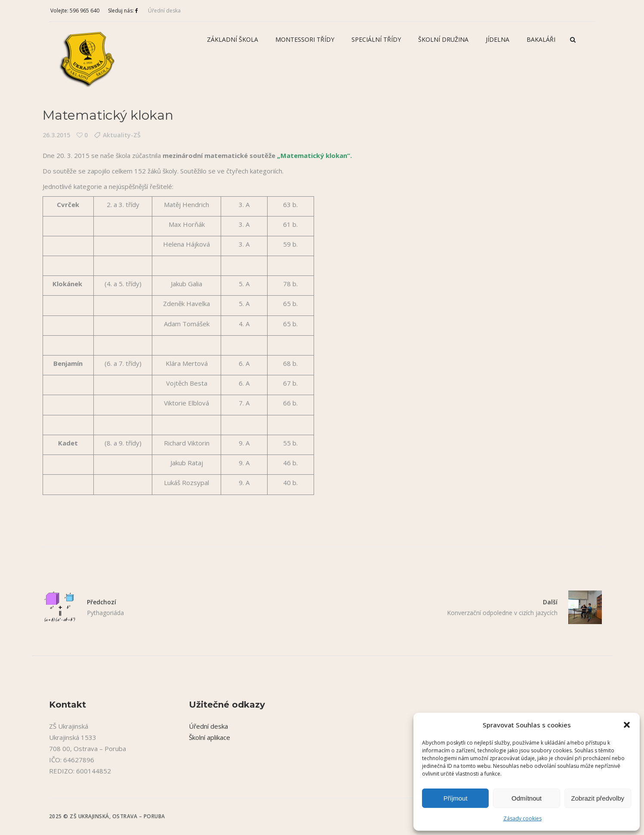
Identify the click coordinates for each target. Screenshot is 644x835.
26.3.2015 (56, 135)
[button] (627, 725)
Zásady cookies (522, 818)
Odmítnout (527, 798)
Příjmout (456, 798)
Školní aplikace (210, 737)
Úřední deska (164, 11)
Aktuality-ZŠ (122, 135)
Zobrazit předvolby (598, 798)
